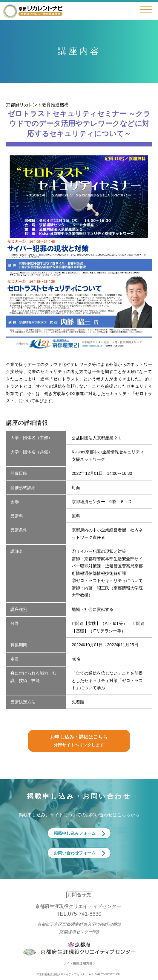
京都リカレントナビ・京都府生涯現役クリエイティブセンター (33, 11)
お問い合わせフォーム (75, 853)
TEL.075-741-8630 (79, 914)
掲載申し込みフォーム (75, 833)
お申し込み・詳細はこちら (79, 742)
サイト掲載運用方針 (78, 963)
